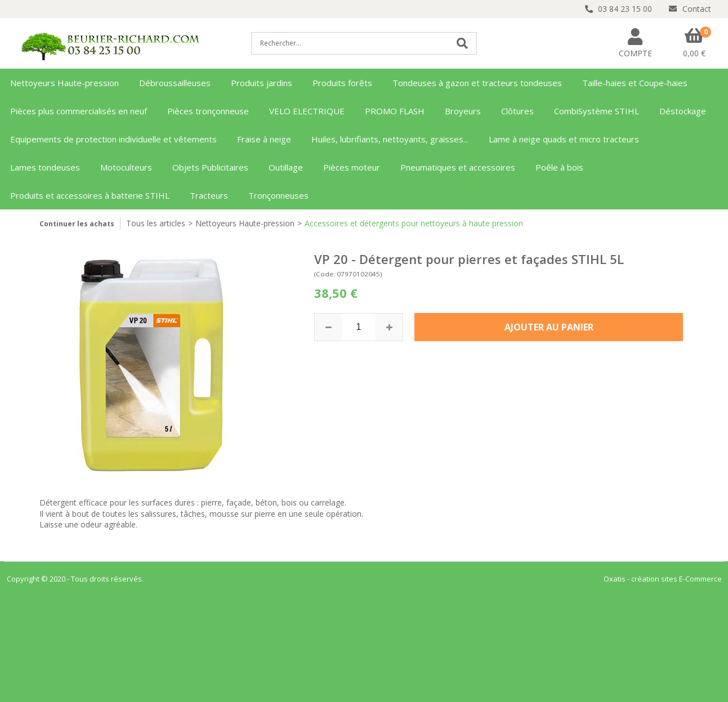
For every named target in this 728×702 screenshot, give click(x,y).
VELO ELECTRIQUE (307, 111)
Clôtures (517, 111)
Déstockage (683, 111)
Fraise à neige (264, 139)
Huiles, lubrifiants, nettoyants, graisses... (390, 139)
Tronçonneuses (278, 195)
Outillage (286, 167)
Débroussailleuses (175, 83)
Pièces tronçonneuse (208, 111)
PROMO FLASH (395, 111)
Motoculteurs (126, 167)
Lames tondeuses (45, 167)
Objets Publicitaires (210, 167)
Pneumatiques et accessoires (458, 167)
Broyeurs (463, 111)
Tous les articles (156, 223)
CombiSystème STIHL (597, 111)
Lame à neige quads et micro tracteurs (564, 139)
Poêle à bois (559, 167)
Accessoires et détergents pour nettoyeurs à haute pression (414, 223)
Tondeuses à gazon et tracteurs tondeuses (477, 83)
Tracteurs (209, 195)
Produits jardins (262, 83)
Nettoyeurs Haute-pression (64, 83)
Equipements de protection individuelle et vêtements (113, 139)
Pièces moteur (352, 167)
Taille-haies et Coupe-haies (635, 83)
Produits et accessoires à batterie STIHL (90, 195)
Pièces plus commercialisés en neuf (79, 111)
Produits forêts (342, 83)
